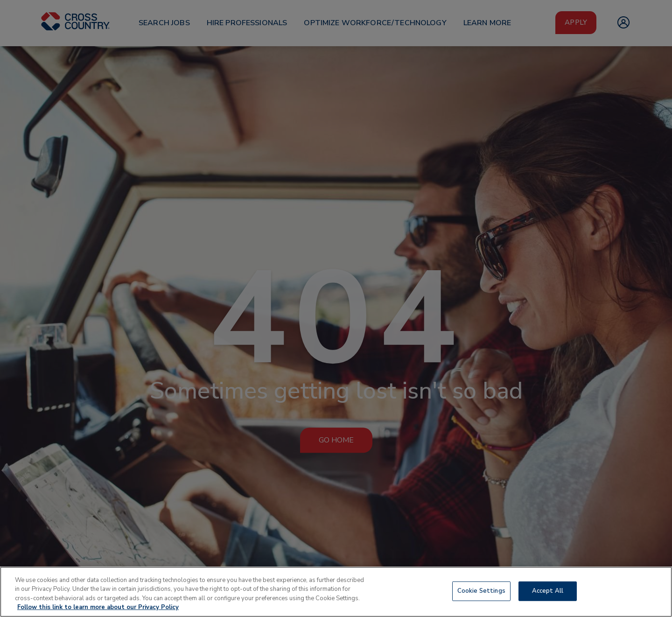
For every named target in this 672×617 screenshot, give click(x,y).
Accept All (548, 591)
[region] (336, 592)
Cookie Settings (481, 591)
